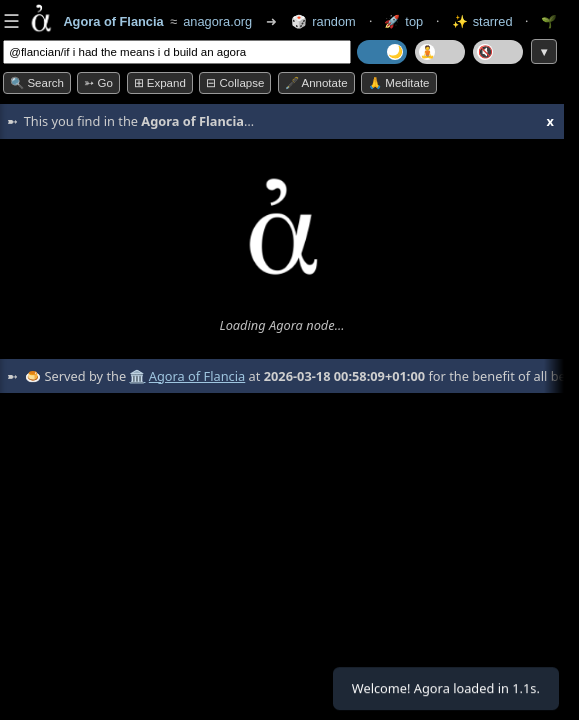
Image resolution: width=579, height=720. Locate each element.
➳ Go (98, 83)
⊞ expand (160, 83)
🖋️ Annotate (316, 83)
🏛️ (137, 376)
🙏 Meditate (398, 83)
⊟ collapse (235, 83)
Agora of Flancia (197, 376)
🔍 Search (37, 83)
